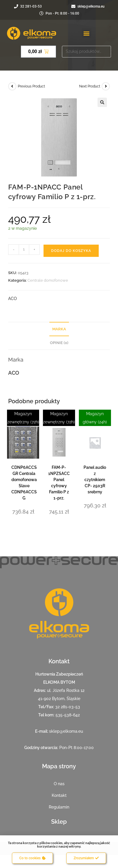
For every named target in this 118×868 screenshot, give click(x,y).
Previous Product (31, 86)
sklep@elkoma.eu (66, 731)
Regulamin (59, 807)
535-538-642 (68, 715)
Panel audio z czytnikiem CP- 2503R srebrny (95, 480)
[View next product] (106, 86)
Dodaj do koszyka (71, 251)
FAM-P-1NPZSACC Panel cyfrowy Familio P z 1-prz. (59, 483)
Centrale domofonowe (48, 280)
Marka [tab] (59, 329)
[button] (87, 33)
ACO (13, 299)
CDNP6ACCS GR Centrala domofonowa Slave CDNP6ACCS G (24, 483)
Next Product (90, 86)
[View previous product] (12, 86)
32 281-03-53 (68, 707)
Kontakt (59, 795)
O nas (59, 784)
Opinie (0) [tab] (59, 343)
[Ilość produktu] (24, 250)
